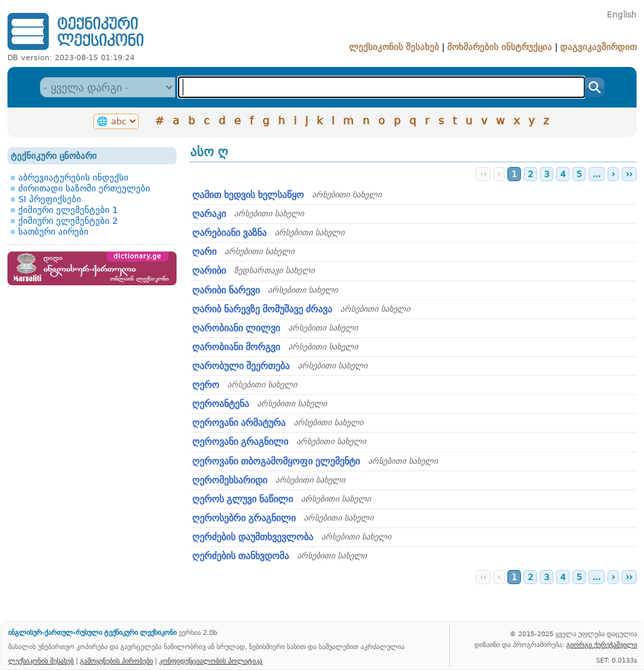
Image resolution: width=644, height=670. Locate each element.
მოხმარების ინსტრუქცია (500, 47)
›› (629, 174)
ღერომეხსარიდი (230, 480)
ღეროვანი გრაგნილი (240, 441)
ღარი (204, 252)
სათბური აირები (53, 232)
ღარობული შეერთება (241, 366)
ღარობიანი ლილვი (236, 328)
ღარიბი (209, 270)
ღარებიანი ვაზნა (229, 233)
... (597, 174)
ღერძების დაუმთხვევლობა (253, 537)
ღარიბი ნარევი (226, 290)
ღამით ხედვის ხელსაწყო (248, 195)
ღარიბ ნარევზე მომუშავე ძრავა (262, 309)
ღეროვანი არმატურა (239, 423)
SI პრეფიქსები (50, 199)
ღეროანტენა (221, 404)
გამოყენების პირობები (116, 661)
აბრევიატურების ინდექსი (73, 177)
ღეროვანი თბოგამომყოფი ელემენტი (276, 461)
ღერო (206, 385)
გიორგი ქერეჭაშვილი (602, 644)
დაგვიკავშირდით (598, 47)
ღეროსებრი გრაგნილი (244, 518)
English (622, 15)
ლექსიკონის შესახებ (394, 47)
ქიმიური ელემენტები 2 (68, 221)
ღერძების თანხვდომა (240, 556)
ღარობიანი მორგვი (236, 347)
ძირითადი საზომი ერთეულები (84, 188)
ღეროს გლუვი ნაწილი (243, 499)
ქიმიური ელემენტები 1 (68, 210)
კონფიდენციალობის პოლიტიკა (211, 661)
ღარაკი (209, 214)
